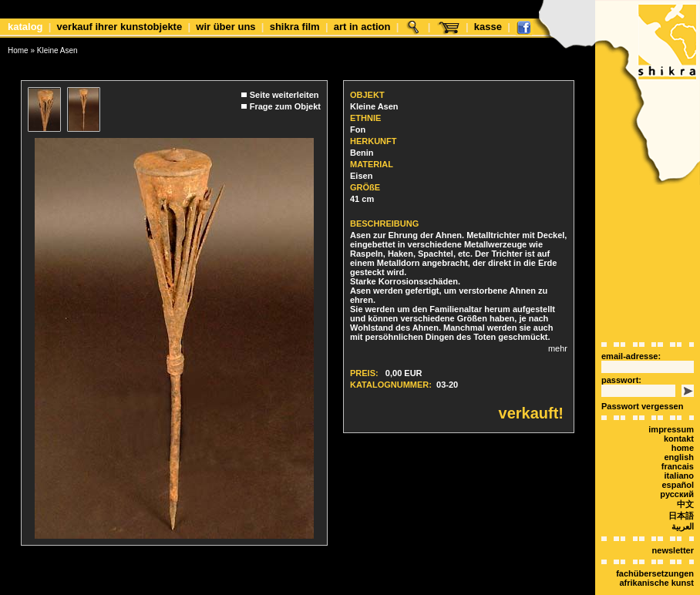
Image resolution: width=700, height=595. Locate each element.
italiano (679, 476)
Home (18, 50)
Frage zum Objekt (285, 106)
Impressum (671, 429)
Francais (678, 466)
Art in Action (362, 27)
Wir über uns (225, 27)
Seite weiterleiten (284, 95)
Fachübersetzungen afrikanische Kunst (655, 578)
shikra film (295, 27)
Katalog (25, 27)
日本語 (681, 516)
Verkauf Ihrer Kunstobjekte (120, 27)
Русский (677, 494)
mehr (558, 348)
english (679, 457)
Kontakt (679, 439)
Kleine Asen (57, 50)
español (678, 485)
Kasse (488, 27)
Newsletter (673, 550)
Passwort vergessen (642, 406)
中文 (685, 504)
